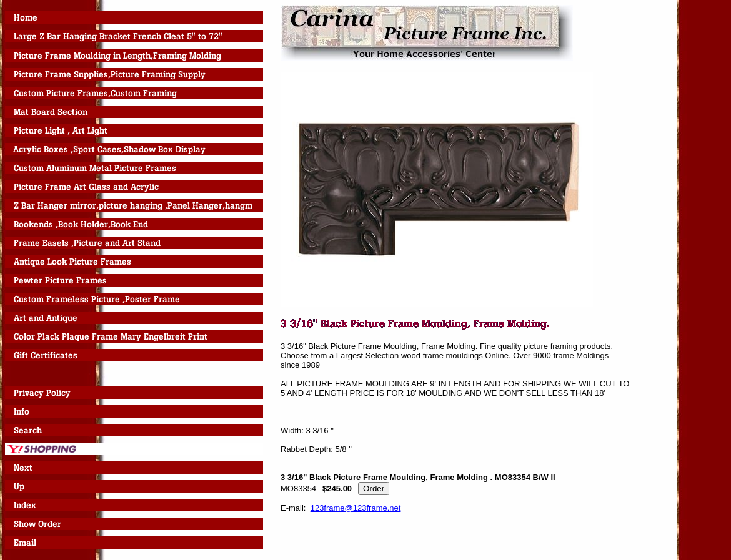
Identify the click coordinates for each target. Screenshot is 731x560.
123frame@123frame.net (356, 508)
